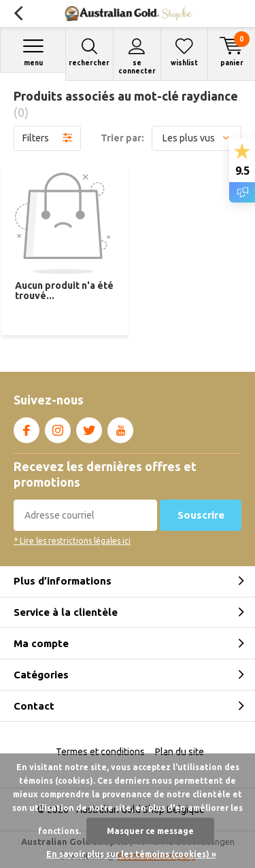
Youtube (120, 428)
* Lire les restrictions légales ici (72, 541)
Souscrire (201, 515)
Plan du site (180, 752)
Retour (18, 14)
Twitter (89, 428)
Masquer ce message (150, 831)
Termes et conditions (100, 752)
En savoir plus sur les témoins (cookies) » (131, 854)
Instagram (58, 428)
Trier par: (122, 138)
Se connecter (137, 56)
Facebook (27, 428)
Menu (33, 52)
